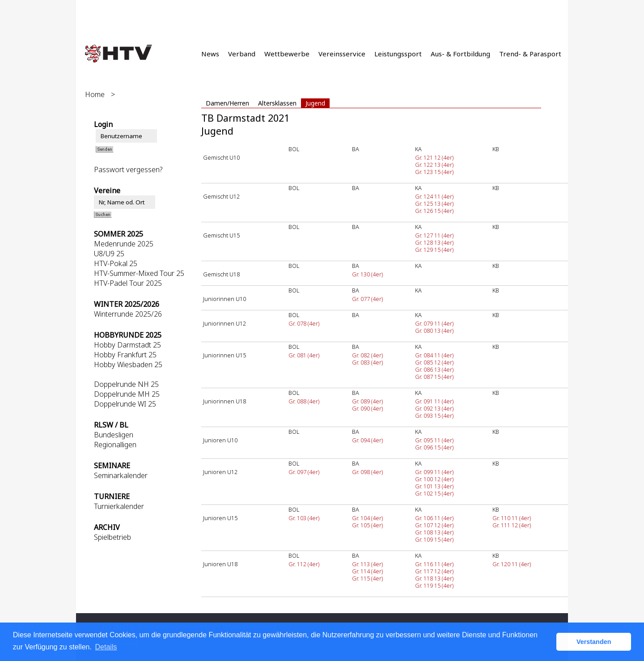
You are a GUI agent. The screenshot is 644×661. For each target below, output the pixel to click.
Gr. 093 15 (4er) (434, 415)
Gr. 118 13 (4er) (434, 578)
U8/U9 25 (109, 254)
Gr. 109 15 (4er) (434, 539)
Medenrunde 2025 (124, 244)
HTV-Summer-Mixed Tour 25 (139, 273)
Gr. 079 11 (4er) (434, 323)
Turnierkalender (119, 506)
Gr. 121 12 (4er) (434, 157)
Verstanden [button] (594, 642)
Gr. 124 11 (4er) (434, 196)
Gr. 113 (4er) (367, 564)
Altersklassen (277, 103)
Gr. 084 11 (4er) (434, 355)
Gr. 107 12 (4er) (434, 525)
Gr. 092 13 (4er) (434, 408)
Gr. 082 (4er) (367, 355)
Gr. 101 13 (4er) (434, 486)
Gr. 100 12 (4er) (434, 479)
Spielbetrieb (112, 537)
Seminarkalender (121, 475)
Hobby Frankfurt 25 (125, 355)
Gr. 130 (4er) (367, 274)
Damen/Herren (227, 103)
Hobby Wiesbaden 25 (128, 364)
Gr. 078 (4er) (304, 323)
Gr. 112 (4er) (304, 564)
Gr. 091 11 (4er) (434, 401)
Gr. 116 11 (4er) (434, 564)
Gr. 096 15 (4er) (434, 447)
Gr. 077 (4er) (367, 299)
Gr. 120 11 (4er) (512, 564)
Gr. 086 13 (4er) (434, 369)
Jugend (315, 103)
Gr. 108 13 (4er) (434, 532)
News (210, 54)
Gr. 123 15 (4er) (434, 172)
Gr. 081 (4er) (304, 355)
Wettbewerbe (287, 54)
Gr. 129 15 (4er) (434, 250)
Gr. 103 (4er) (304, 518)
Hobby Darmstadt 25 (127, 345)
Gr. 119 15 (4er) (434, 585)
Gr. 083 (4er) (367, 362)
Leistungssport (398, 54)
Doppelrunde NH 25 (126, 384)
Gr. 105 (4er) (367, 525)
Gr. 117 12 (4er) (434, 571)
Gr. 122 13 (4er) (434, 165)
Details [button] (106, 647)
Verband (242, 54)
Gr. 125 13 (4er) (434, 203)
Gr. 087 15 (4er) (434, 377)
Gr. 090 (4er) (367, 408)
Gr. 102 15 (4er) (434, 493)
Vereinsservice (342, 54)
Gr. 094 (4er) (367, 440)
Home (95, 94)
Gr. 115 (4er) (367, 578)
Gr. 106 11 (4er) (434, 518)
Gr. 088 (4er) (304, 401)
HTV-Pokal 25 (116, 263)
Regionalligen (115, 445)
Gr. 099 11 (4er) (434, 472)
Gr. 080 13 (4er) (434, 330)
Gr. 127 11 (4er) (434, 235)
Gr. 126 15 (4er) (434, 211)
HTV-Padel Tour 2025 (128, 283)
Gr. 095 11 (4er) (434, 440)
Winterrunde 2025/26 (128, 314)
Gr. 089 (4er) (367, 401)
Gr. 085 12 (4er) (434, 362)
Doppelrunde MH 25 (127, 394)
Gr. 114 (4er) (367, 571)
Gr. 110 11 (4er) (512, 518)
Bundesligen (114, 435)
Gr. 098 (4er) (367, 472)
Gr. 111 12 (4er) (512, 525)
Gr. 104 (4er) (367, 518)
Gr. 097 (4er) (304, 472)
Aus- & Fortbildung (460, 54)
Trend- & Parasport (530, 54)
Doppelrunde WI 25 (125, 404)
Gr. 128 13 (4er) (434, 242)
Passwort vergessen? (128, 169)
